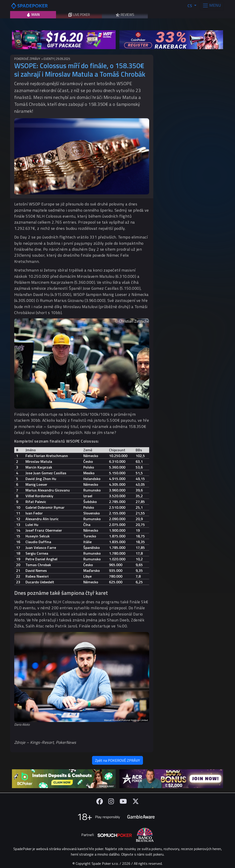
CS (190, 6)
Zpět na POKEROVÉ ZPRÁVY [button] (117, 760)
